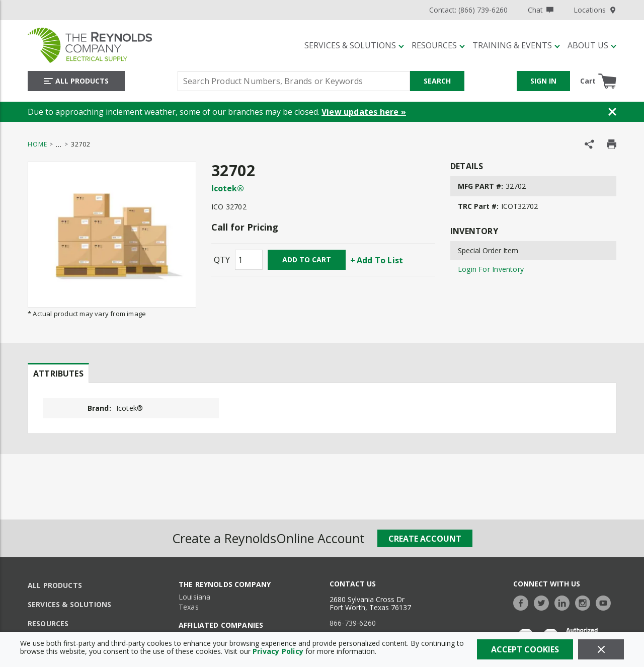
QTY (222, 260)
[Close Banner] (612, 112)
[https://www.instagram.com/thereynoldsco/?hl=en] (585, 602)
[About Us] (592, 45)
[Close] (601, 649)
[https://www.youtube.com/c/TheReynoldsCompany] (606, 602)
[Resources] (438, 45)
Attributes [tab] (58, 374)
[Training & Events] (516, 45)
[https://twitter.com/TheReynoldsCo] (544, 602)
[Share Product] (589, 144)
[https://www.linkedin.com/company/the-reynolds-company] (565, 602)
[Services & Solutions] (354, 45)
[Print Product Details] (612, 144)
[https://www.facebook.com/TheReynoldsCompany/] (523, 602)
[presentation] (58, 373)
